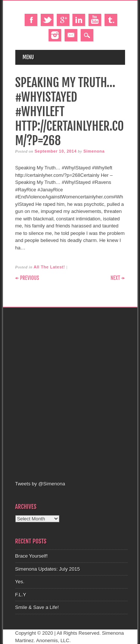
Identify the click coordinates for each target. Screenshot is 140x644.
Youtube (95, 20)
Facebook (31, 20)
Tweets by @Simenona (40, 484)
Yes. (20, 582)
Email (71, 35)
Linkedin (79, 20)
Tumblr (111, 20)
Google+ (63, 20)
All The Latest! (49, 267)
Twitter (47, 20)
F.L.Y (21, 595)
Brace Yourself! (32, 556)
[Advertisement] (70, 393)
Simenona (94, 151)
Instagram (55, 35)
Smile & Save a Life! (37, 607)
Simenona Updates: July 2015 (48, 569)
